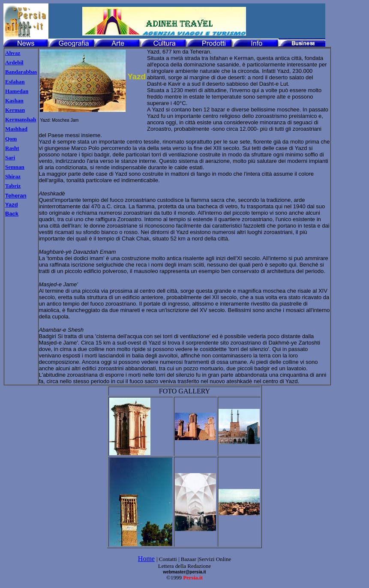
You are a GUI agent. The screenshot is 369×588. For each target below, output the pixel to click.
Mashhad (16, 129)
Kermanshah (21, 119)
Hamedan (17, 91)
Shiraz (13, 176)
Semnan (15, 167)
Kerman (15, 110)
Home (146, 559)
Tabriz (13, 186)
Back (12, 214)
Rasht (12, 148)
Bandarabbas (21, 72)
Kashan (14, 100)
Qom (11, 139)
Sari (10, 157)
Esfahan (15, 82)
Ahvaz (13, 53)
